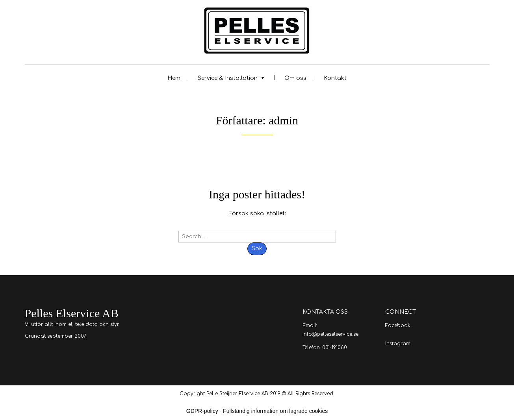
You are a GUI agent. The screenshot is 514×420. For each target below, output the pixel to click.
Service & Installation (228, 78)
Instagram (398, 344)
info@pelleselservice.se (330, 334)
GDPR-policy (202, 411)
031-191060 (335, 348)
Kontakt (335, 78)
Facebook (398, 326)
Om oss (295, 78)
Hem (174, 78)
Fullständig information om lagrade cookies (275, 411)
